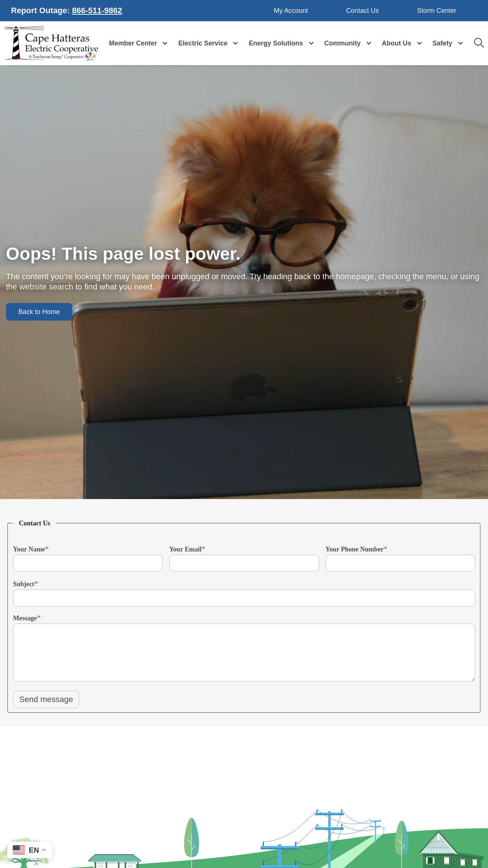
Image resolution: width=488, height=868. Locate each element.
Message (25, 617)
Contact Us (362, 10)
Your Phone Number (355, 548)
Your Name (29, 548)
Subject (24, 583)
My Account (291, 10)
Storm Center (436, 10)
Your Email (186, 548)
